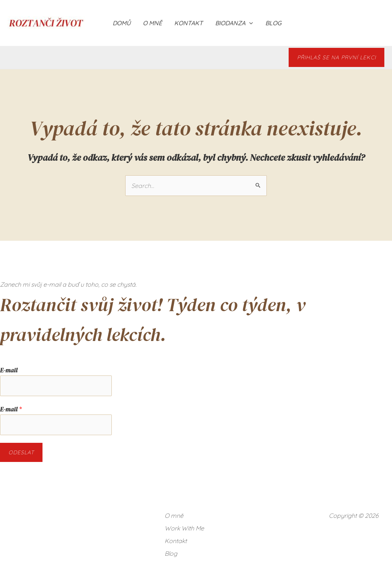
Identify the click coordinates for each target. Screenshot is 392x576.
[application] (249, 23)
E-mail (9, 370)
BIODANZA (234, 23)
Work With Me (184, 528)
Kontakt (189, 23)
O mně (152, 23)
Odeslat (21, 452)
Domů (122, 23)
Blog (273, 23)
